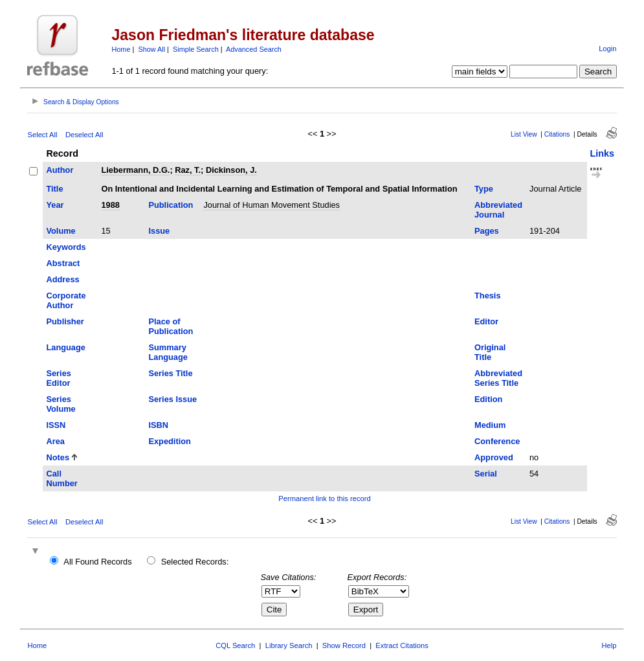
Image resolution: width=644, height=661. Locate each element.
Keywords (66, 247)
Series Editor (58, 378)
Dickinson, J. (231, 170)
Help (609, 645)
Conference (497, 441)
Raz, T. (188, 170)
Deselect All (84, 135)
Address (62, 279)
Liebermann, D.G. (135, 170)
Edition (488, 399)
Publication (171, 205)
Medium (490, 425)
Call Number (61, 478)
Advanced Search (254, 49)
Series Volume (61, 404)
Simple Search (196, 49)
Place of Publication (171, 326)
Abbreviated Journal (498, 210)
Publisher (65, 321)
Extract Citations (402, 645)
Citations (557, 134)
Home (121, 49)
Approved (494, 457)
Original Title (490, 352)
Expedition (169, 441)
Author (60, 170)
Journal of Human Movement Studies (272, 205)
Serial (486, 474)
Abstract (63, 263)
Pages (487, 231)
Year (55, 205)
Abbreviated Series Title (498, 378)
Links (603, 153)
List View (524, 134)
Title (54, 189)
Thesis (488, 296)
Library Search (289, 645)
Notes (58, 457)
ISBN (158, 425)
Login (607, 49)
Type (484, 189)
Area (55, 441)
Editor (486, 321)
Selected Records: (195, 562)
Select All (42, 135)
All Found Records (97, 562)
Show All (151, 49)
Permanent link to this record (324, 499)
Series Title (170, 373)
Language (65, 347)
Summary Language (168, 352)
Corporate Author (66, 300)
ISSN (56, 425)
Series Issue (172, 399)
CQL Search (235, 645)
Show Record (344, 645)
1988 (110, 205)
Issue (159, 231)
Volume (61, 231)
